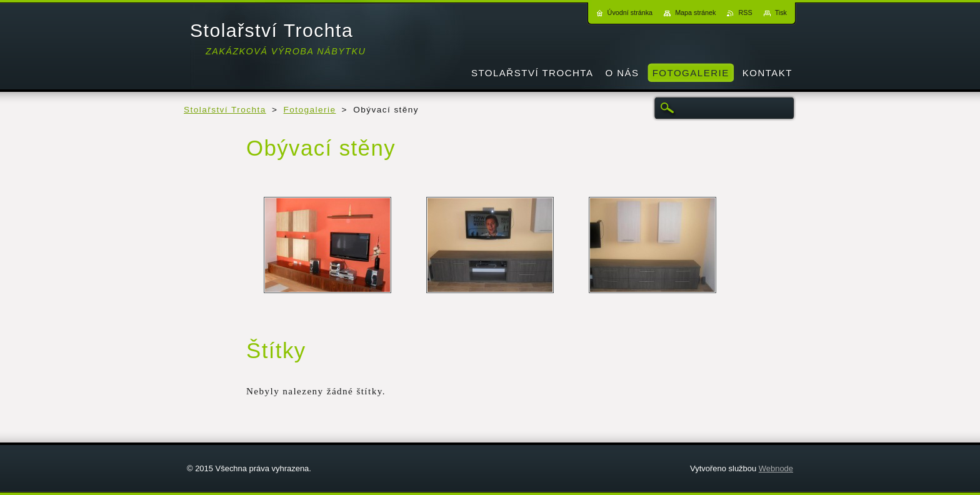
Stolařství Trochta (225, 110)
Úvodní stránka (630, 12)
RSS (745, 12)
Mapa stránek (695, 12)
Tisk (781, 12)
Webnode (776, 468)
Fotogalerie (310, 110)
